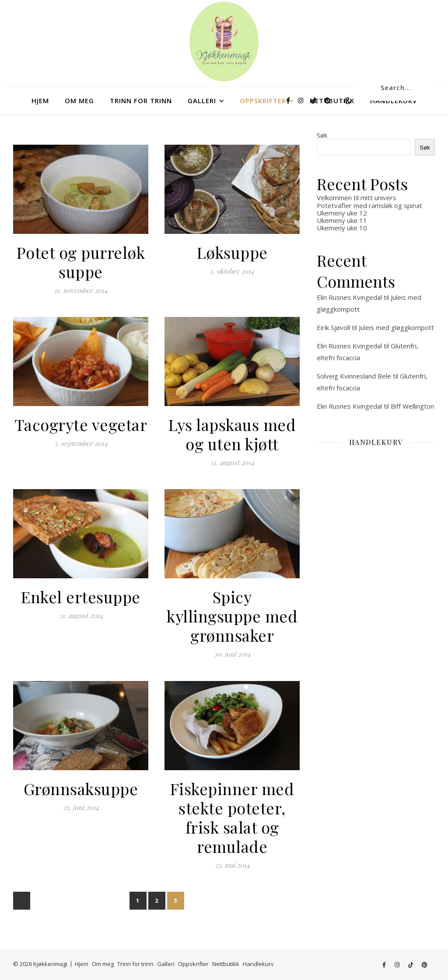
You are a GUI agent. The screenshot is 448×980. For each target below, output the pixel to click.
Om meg (79, 101)
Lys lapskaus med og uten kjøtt (232, 434)
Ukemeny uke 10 (342, 228)
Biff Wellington (412, 406)
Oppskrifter (263, 101)
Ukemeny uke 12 (342, 213)
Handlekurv (258, 964)
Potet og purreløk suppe (81, 262)
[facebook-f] (289, 100)
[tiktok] (315, 100)
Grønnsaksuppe (81, 789)
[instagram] (301, 100)
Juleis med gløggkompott (396, 327)
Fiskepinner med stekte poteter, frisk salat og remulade (232, 817)
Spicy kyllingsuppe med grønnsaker (232, 616)
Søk (322, 135)
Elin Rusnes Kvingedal (349, 297)
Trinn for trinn (141, 101)
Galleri (202, 101)
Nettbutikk (226, 964)
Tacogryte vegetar (81, 424)
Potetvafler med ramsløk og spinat (369, 205)
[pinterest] (327, 100)
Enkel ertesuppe (81, 597)
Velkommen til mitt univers (357, 198)
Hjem (40, 101)
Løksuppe (232, 252)
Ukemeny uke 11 (342, 220)
